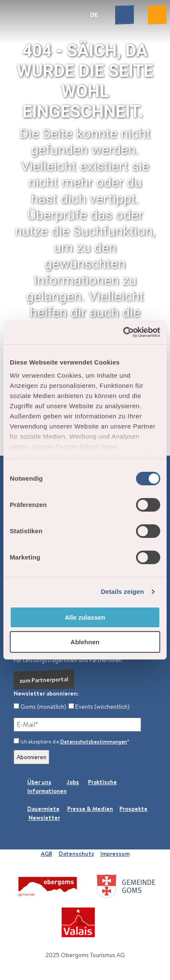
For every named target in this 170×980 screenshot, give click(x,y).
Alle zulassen (85, 617)
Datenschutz (76, 854)
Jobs (73, 782)
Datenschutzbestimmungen (94, 742)
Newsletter (44, 818)
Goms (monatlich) (40, 707)
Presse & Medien (90, 809)
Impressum (115, 854)
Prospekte (133, 809)
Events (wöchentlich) (99, 707)
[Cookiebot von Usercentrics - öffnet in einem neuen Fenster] (123, 332)
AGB (47, 854)
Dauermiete (43, 809)
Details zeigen (122, 592)
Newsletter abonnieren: (46, 693)
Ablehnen (85, 642)
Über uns (39, 782)
